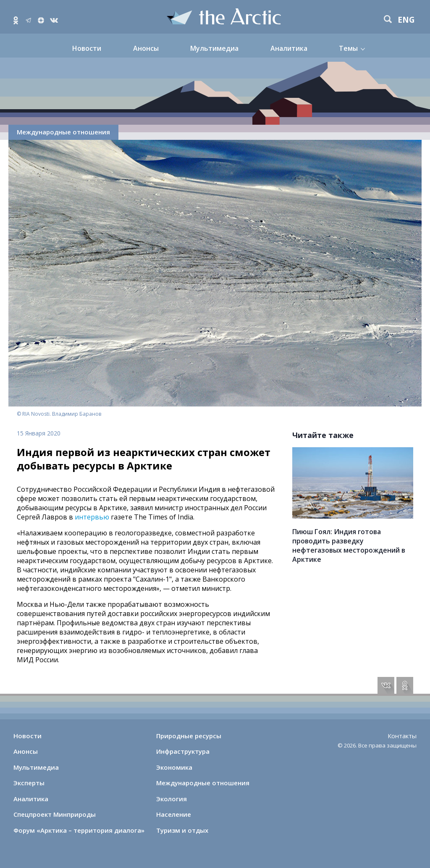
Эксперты (29, 783)
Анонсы (146, 48)
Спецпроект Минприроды (55, 814)
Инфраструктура (183, 751)
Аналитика (289, 48)
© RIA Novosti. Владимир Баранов (59, 414)
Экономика (174, 767)
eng (406, 20)
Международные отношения (63, 132)
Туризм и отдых (182, 830)
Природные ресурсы (189, 736)
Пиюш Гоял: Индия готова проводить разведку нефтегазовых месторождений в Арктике (349, 545)
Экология (172, 799)
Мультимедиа (214, 48)
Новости (87, 48)
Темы (348, 48)
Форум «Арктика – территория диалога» (79, 830)
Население (174, 814)
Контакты (402, 736)
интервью (92, 517)
